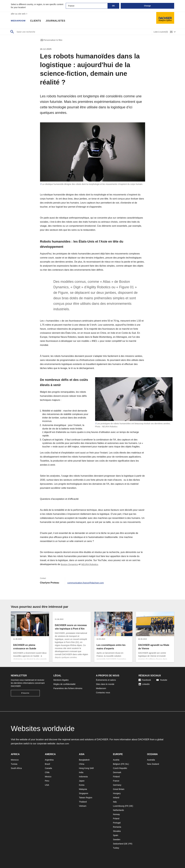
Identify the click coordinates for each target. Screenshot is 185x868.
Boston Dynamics (70, 564)
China (82, 764)
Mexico (48, 777)
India (81, 772)
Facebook (145, 680)
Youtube (162, 680)
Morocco (15, 760)
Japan (82, 781)
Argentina (49, 760)
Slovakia (117, 831)
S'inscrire (25, 693)
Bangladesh (84, 760)
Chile (47, 772)
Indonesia (83, 777)
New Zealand (153, 764)
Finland (116, 777)
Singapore (84, 793)
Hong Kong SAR (86, 768)
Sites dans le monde (105, 684)
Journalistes (57, 21)
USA (47, 785)
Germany (117, 785)
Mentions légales (61, 680)
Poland (116, 819)
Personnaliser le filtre (51, 40)
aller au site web (19, 14)
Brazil (47, 764)
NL (127, 764)
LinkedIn (144, 684)
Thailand (83, 802)
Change (147, 6)
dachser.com (63, 744)
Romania (117, 827)
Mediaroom (19, 21)
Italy (115, 802)
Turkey (116, 848)
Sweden (117, 840)
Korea (82, 785)
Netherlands (119, 810)
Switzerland (118, 844)
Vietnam (83, 806)
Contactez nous (103, 693)
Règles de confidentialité (65, 684)
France (116, 781)
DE (131, 806)
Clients (37, 21)
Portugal (117, 823)
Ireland (116, 798)
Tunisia (14, 764)
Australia (151, 760)
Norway (116, 814)
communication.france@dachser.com (86, 583)
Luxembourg (119, 806)
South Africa (16, 768)
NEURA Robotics (91, 564)
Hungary (117, 793)
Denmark (117, 772)
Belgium (117, 764)
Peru (47, 781)
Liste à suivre (161, 32)
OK (114, 6)
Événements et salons (106, 680)
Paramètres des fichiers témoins (68, 688)
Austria (116, 760)
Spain (116, 835)
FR (123, 764)
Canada (48, 768)
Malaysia (83, 789)
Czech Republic (120, 768)
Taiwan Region (86, 798)
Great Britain (119, 789)
